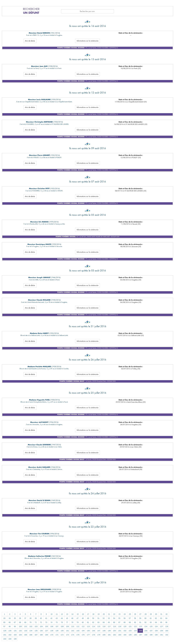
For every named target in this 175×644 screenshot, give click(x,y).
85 (109, 622)
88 (125, 622)
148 (104, 631)
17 (88, 614)
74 (51, 622)
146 (94, 631)
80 (83, 622)
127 (161, 626)
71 (36, 622)
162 (10, 635)
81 (88, 622)
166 (31, 635)
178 (94, 635)
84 (104, 622)
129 (5, 631)
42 (51, 618)
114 (94, 626)
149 (109, 631)
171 (57, 635)
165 (26, 635)
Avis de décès (30, 41)
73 (46, 622)
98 (10, 626)
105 (46, 626)
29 (151, 614)
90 (135, 622)
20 (104, 614)
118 (114, 626)
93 (151, 622)
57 (130, 618)
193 (5, 639)
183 (120, 635)
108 (62, 626)
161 (5, 635)
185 (130, 635)
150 (114, 631)
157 (151, 631)
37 (25, 618)
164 (20, 635)
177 (88, 635)
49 (88, 618)
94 (156, 622)
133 (26, 631)
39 (36, 618)
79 (78, 622)
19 (99, 614)
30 (156, 614)
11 (57, 614)
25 (130, 614)
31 (161, 614)
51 (98, 618)
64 (166, 618)
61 (151, 618)
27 (140, 614)
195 (15, 639)
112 (83, 626)
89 (130, 622)
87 (119, 622)
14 (72, 614)
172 (62, 635)
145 (88, 631)
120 (125, 626)
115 (99, 626)
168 (41, 635)
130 (10, 631)
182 (114, 635)
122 (135, 626)
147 (99, 631)
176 (83, 635)
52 (104, 618)
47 (78, 618)
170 (52, 635)
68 (20, 622)
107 (57, 626)
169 (46, 635)
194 (10, 639)
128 (167, 626)
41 (46, 618)
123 (141, 626)
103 (36, 626)
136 (41, 631)
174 (73, 635)
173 (67, 635)
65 (4, 622)
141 (67, 631)
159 (161, 631)
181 (109, 635)
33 (4, 618)
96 (166, 622)
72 (41, 622)
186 (135, 635)
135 (36, 631)
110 (73, 626)
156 (146, 631)
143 (78, 631)
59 (140, 618)
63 (161, 618)
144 (83, 631)
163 (15, 635)
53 (109, 618)
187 (141, 635)
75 (57, 622)
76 (62, 622)
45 (67, 618)
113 (88, 626)
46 (72, 618)
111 (78, 626)
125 (151, 626)
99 (15, 626)
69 (25, 622)
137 (46, 631)
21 (109, 614)
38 (31, 618)
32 (166, 614)
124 (146, 626)
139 (57, 631)
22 (114, 614)
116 (104, 626)
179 (99, 635)
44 (62, 618)
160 (167, 631)
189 (151, 635)
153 (130, 631)
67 (15, 622)
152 (125, 631)
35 (15, 618)
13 (67, 614)
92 (145, 622)
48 (83, 618)
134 (31, 631)
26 (135, 614)
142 (73, 631)
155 (141, 631)
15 (78, 614)
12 (62, 614)
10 (52, 614)
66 (10, 622)
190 (156, 635)
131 (15, 631)
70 (31, 622)
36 (20, 618)
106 (52, 626)
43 (57, 618)
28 (146, 614)
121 (130, 626)
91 (140, 622)
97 (4, 626)
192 (167, 635)
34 (10, 618)
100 (20, 626)
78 (72, 622)
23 (119, 614)
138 (52, 631)
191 (161, 635)
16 (83, 614)
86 (114, 622)
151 (120, 631)
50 (93, 618)
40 (41, 618)
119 (120, 626)
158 (156, 631)
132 (20, 631)
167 (36, 635)
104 (41, 626)
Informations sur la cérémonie (87, 41)
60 (145, 618)
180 (104, 635)
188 (146, 635)
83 (98, 622)
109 (67, 626)
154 (135, 631)
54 (114, 618)
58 (135, 618)
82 (93, 622)
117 (109, 626)
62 (156, 618)
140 (62, 631)
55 (119, 618)
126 (156, 626)
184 (125, 635)
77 (67, 622)
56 (125, 618)
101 (26, 626)
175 (78, 635)
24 (125, 614)
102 (31, 626)
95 (161, 622)
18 (93, 614)
